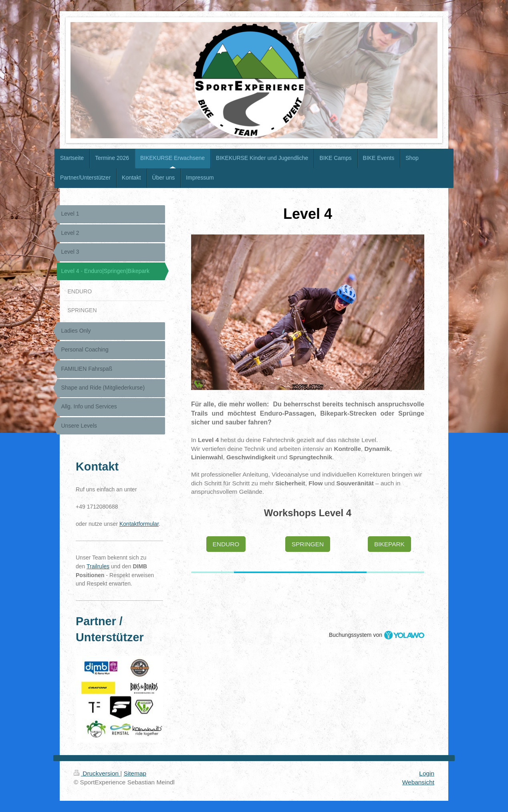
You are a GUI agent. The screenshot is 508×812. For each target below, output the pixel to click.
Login (427, 773)
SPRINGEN (308, 544)
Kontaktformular (139, 524)
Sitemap (135, 773)
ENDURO (226, 544)
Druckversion (97, 773)
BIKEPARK (389, 544)
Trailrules (98, 566)
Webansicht (418, 782)
